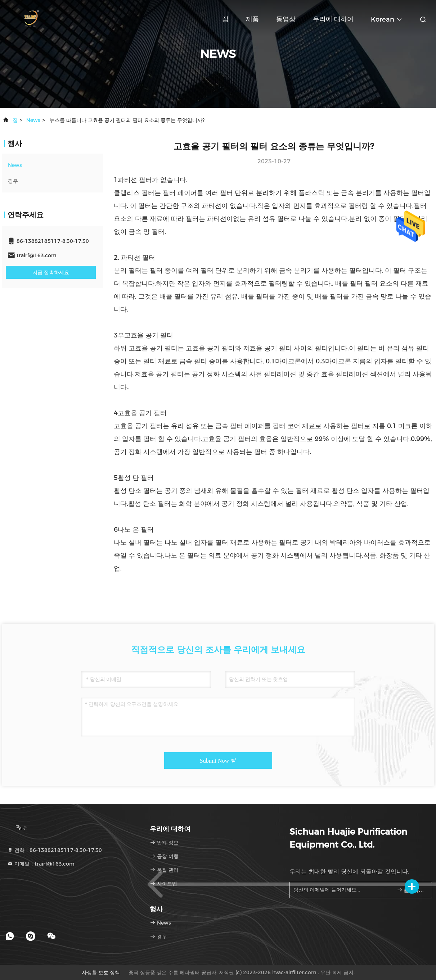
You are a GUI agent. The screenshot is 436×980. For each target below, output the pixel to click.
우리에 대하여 (333, 19)
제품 (252, 19)
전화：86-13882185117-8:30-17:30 (55, 850)
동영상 (286, 19)
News (33, 120)
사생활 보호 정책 (101, 972)
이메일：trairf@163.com (41, 864)
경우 (13, 181)
